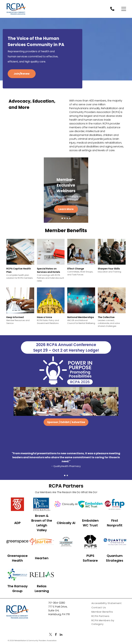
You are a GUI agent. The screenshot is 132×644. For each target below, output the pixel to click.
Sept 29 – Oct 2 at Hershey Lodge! (66, 354)
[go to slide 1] (62, 218)
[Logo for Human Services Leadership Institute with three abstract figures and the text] (66, 546)
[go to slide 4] (70, 218)
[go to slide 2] (65, 218)
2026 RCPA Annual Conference (66, 349)
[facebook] (56, 641)
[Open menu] (124, 9)
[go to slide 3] (67, 218)
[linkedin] (61, 641)
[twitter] (50, 641)
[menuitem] (109, 609)
